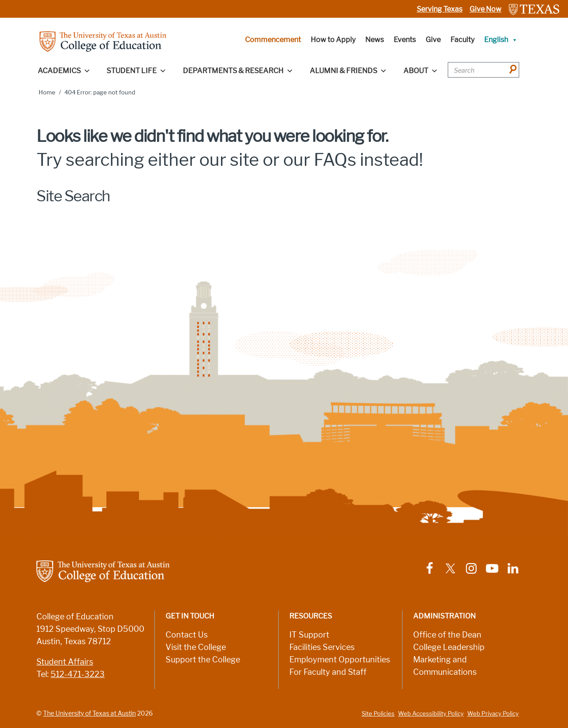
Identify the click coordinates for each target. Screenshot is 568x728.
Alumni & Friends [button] (348, 71)
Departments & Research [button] (238, 71)
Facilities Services (322, 647)
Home (47, 92)
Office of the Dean (447, 635)
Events (405, 40)
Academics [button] (64, 71)
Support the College (203, 660)
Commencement (273, 40)
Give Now (485, 9)
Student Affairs (65, 662)
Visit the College (196, 647)
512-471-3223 (78, 674)
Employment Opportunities (340, 660)
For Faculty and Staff (328, 672)
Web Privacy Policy (493, 714)
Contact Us (187, 635)
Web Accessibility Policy (431, 714)
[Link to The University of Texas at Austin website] (534, 9)
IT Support (309, 635)
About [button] (421, 71)
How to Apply (333, 40)
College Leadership (449, 647)
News (375, 40)
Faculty (462, 40)
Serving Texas (440, 9)
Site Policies (378, 714)
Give (433, 40)
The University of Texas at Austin (89, 713)
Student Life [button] (136, 71)
